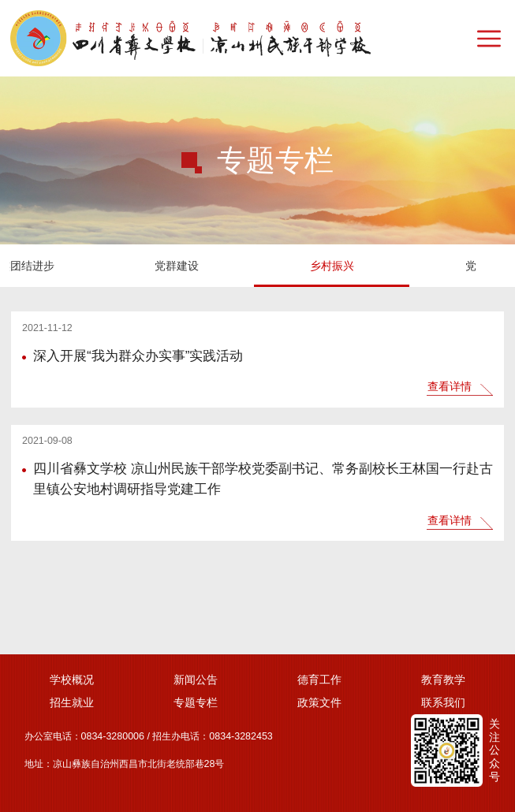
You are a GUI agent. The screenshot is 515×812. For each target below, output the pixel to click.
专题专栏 (196, 702)
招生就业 (72, 702)
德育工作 (319, 680)
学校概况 (72, 680)
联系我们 (443, 702)
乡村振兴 (78, 266)
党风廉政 (233, 266)
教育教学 (443, 680)
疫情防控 (389, 266)
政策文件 (319, 702)
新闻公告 (196, 680)
